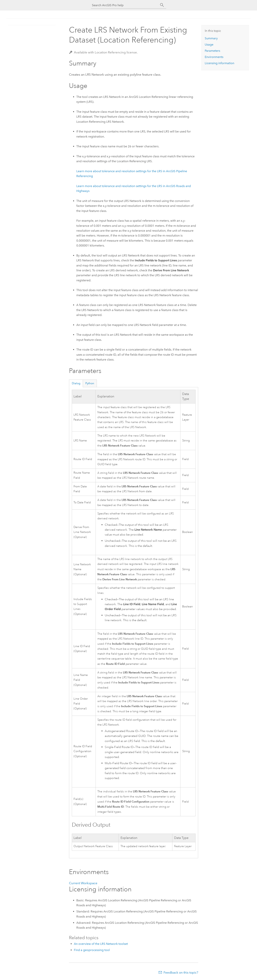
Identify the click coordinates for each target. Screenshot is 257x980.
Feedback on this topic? (181, 972)
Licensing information (219, 63)
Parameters (212, 51)
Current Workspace (83, 883)
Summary (211, 38)
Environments (214, 57)
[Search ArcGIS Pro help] (125, 5)
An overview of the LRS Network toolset (101, 944)
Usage (209, 45)
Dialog (76, 383)
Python (90, 383)
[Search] (162, 5)
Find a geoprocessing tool (92, 950)
